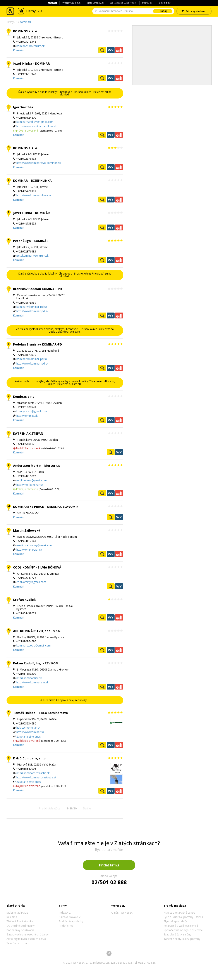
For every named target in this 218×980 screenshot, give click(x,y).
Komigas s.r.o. (24, 397)
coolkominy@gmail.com (31, 582)
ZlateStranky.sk (95, 3)
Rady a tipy (164, 3)
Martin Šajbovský (27, 530)
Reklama (12, 917)
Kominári (25, 22)
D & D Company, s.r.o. (30, 758)
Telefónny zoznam (18, 943)
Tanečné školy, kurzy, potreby (182, 939)
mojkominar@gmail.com (32, 480)
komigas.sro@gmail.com (32, 411)
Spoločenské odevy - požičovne (183, 930)
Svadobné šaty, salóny (177, 934)
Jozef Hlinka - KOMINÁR (31, 63)
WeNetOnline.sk (72, 3)
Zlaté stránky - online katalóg (11, 11)
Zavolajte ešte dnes (28, 737)
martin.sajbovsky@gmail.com (34, 545)
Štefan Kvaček (24, 600)
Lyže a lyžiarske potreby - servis (183, 917)
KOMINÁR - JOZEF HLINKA (32, 181)
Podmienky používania (21, 930)
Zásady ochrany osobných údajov (27, 934)
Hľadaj (162, 11)
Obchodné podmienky (21, 926)
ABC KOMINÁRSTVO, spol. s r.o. (37, 631)
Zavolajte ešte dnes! (29, 782)
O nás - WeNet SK (122, 913)
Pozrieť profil (102, 50)
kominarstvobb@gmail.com (33, 646)
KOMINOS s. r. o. (26, 31)
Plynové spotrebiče (176, 921)
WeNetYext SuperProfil (123, 3)
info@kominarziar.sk (29, 678)
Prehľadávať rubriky (71, 921)
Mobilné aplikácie (17, 913)
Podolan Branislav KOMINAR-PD (38, 344)
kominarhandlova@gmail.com (35, 122)
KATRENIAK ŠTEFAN (28, 433)
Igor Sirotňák (23, 107)
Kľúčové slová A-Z (70, 917)
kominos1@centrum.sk (30, 46)
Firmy (10, 22)
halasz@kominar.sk (28, 728)
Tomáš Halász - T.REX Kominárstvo (40, 713)
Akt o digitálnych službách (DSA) (26, 939)
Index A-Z (65, 913)
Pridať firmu (109, 865)
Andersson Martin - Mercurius (37, 466)
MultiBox (147, 3)
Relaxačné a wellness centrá (181, 926)
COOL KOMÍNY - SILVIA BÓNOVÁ (37, 567)
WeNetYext (111, 50)
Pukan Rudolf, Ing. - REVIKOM (36, 663)
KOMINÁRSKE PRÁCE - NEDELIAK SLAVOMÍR (46, 507)
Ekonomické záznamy (119, 50)
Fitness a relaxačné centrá (180, 913)
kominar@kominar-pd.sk (32, 307)
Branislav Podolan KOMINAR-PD (38, 289)
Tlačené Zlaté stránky (20, 921)
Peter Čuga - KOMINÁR (31, 241)
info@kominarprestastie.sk (33, 773)
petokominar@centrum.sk (32, 256)
